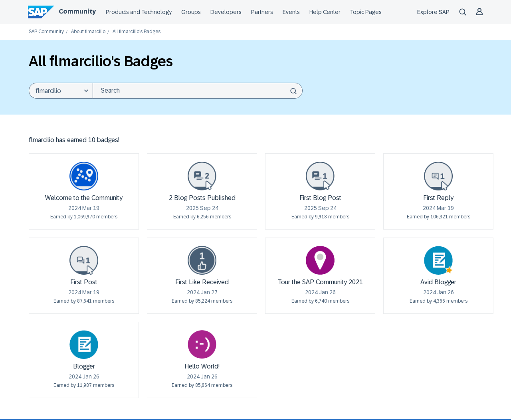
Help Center (325, 12)
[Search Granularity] (61, 91)
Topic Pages (366, 12)
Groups (191, 12)
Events (291, 12)
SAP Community (46, 32)
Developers (226, 12)
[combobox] (198, 91)
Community (77, 11)
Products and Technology (139, 12)
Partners (262, 12)
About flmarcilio (88, 32)
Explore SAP (433, 12)
